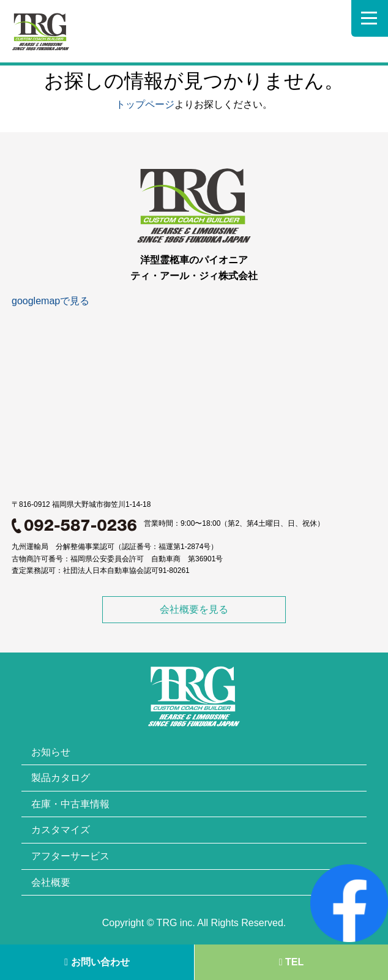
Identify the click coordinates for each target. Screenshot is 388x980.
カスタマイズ (61, 830)
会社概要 (51, 882)
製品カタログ (61, 778)
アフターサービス (70, 856)
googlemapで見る (50, 301)
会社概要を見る (194, 609)
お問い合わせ (97, 962)
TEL (292, 962)
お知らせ (51, 752)
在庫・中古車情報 (70, 804)
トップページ (145, 104)
